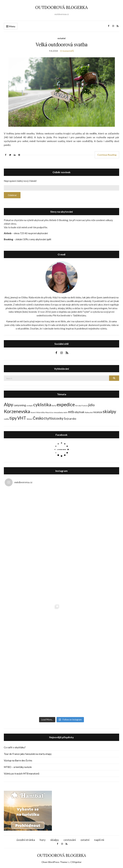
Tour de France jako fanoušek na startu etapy (28, 754)
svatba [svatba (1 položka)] (6, 419)
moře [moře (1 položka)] (65, 412)
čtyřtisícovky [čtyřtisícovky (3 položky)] (54, 418)
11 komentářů (67, 51)
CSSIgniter (76, 862)
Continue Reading (107, 155)
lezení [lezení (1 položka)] (33, 412)
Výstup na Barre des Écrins (18, 760)
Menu (11, 26)
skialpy (55, 839)
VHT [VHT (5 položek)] (22, 418)
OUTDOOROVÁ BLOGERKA (61, 7)
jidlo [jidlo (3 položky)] (91, 405)
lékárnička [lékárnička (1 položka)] (41, 412)
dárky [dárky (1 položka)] (54, 406)
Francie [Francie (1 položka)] (85, 406)
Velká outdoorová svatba (62, 45)
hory (43, 839)
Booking (8, 239)
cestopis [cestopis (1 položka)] (30, 406)
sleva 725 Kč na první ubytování (31, 233)
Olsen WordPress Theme (54, 862)
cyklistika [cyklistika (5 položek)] (42, 405)
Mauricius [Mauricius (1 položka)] (49, 412)
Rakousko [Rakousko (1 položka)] (89, 412)
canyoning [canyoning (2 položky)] (20, 405)
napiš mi (99, 839)
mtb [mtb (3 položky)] (71, 412)
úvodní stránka (26, 839)
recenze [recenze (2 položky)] (98, 412)
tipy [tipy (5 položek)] (13, 418)
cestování (70, 839)
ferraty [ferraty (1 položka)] (78, 406)
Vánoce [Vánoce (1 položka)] (29, 419)
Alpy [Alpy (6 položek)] (8, 404)
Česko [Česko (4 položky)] (38, 418)
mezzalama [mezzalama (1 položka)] (58, 412)
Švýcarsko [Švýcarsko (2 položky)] (70, 419)
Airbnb (8, 233)
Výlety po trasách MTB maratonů (22, 774)
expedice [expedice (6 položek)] (66, 404)
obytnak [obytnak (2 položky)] (79, 412)
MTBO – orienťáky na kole (18, 767)
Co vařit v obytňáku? (15, 747)
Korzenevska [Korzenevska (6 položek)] (17, 411)
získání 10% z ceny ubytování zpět (33, 239)
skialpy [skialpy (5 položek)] (109, 411)
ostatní (61, 38)
